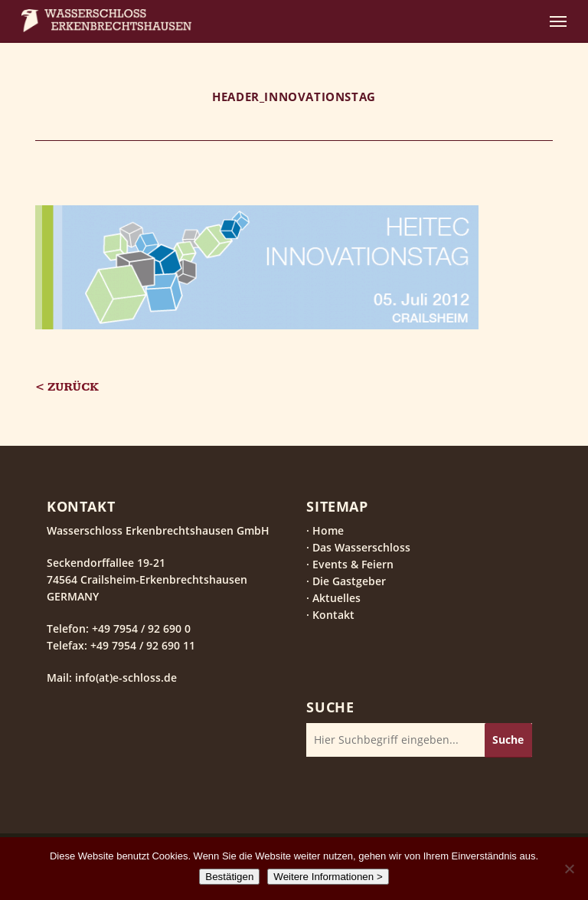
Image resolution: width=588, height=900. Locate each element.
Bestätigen (229, 877)
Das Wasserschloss (361, 547)
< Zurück (67, 387)
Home (328, 530)
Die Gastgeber (349, 581)
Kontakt (333, 615)
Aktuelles (336, 598)
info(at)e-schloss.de (124, 677)
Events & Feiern (353, 564)
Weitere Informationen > (328, 877)
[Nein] (569, 869)
